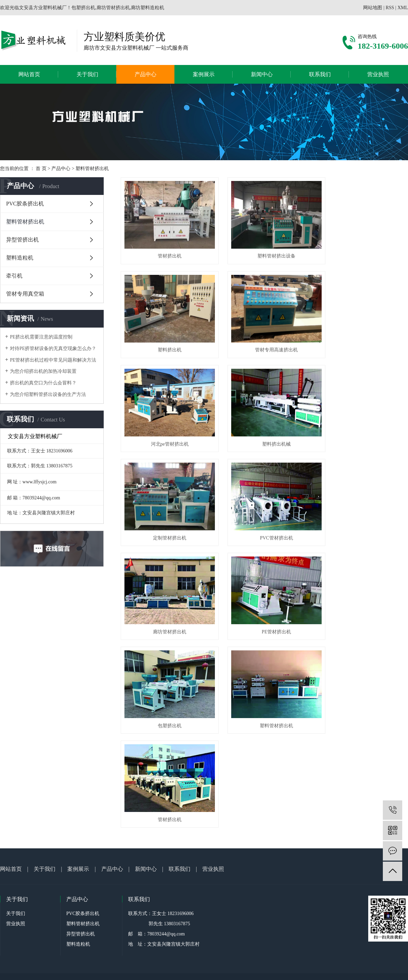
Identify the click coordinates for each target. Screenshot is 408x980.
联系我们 (320, 74)
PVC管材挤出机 (264, 426)
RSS (390, 8)
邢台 (207, 774)
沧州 (234, 774)
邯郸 (243, 774)
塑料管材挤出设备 (264, 250)
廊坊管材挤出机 (363, 426)
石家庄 (264, 774)
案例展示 (204, 74)
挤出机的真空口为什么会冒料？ (43, 383)
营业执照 (378, 74)
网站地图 (373, 8)
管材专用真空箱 (25, 294)
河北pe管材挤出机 (264, 338)
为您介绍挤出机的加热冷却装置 (43, 371)
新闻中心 (262, 74)
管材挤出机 (166, 250)
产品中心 (146, 74)
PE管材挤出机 (166, 513)
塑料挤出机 (363, 250)
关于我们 (87, 74)
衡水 (253, 774)
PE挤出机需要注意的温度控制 (41, 337)
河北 (188, 774)
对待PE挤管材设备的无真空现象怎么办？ (53, 348)
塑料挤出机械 (363, 338)
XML (403, 8)
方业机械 (154, 774)
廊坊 (198, 774)
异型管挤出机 (22, 240)
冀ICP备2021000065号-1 (194, 766)
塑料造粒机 (20, 258)
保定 (225, 774)
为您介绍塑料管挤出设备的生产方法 (48, 394)
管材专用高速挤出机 (166, 338)
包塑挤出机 (264, 513)
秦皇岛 (277, 774)
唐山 (216, 774)
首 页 (41, 169)
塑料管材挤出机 (92, 169)
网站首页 (29, 74)
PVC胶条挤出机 (25, 204)
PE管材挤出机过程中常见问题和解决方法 (53, 360)
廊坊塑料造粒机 (302, 766)
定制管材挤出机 (166, 426)
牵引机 (14, 276)
